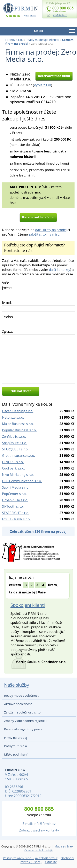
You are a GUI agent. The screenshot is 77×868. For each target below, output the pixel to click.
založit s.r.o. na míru (44, 234)
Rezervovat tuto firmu (54, 76)
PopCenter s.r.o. (14, 494)
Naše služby (17, 685)
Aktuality (51, 862)
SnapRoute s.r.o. (15, 443)
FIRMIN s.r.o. (14, 40)
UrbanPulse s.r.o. (15, 500)
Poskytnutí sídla (16, 746)
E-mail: (7, 302)
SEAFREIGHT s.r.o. (16, 513)
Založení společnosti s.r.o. (23, 712)
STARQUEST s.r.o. (15, 449)
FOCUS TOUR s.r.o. (16, 519)
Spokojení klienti (28, 605)
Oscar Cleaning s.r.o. (18, 411)
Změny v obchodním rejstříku (25, 721)
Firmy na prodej (16, 737)
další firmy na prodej (51, 230)
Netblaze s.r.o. (13, 417)
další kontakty (59, 270)
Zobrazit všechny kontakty (39, 830)
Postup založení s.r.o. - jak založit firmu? (30, 858)
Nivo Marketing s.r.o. (18, 475)
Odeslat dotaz (21, 391)
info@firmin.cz (44, 824)
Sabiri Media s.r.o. (16, 487)
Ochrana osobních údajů (38, 850)
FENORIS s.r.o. (13, 462)
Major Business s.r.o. (18, 424)
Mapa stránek (64, 846)
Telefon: (8, 317)
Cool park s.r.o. (14, 468)
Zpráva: (7, 331)
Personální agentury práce (23, 729)
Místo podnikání (16, 754)
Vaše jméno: (7, 285)
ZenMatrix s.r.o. (14, 436)
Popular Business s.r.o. (19, 430)
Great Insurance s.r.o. (18, 456)
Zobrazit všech (38, 531)
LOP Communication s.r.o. (22, 481)
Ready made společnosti (42, 40)
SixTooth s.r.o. (13, 506)
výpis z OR (42, 85)
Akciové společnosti (18, 704)
